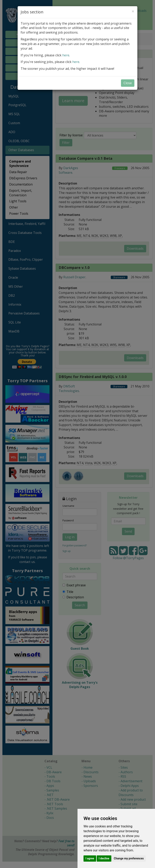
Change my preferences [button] (129, 858)
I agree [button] (90, 858)
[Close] (133, 11)
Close (128, 83)
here (66, 55)
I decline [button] (104, 858)
